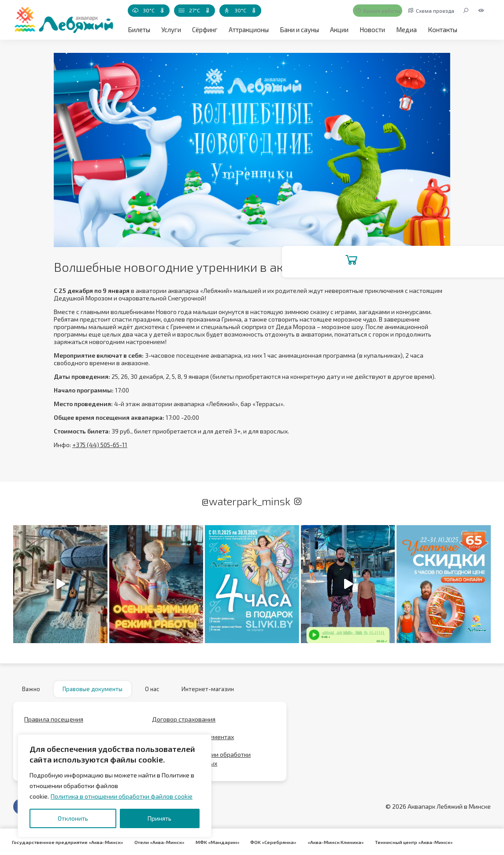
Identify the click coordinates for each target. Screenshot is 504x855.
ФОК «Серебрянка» (264, 842)
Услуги (170, 29)
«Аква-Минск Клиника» (323, 842)
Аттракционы (246, 29)
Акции (335, 29)
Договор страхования (184, 723)
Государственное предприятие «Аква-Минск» (66, 842)
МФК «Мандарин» (211, 842)
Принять (159, 818)
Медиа (400, 29)
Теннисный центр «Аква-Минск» (399, 842)
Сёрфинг (203, 29)
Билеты (139, 29)
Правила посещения (54, 723)
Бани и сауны (296, 29)
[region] (115, 786)
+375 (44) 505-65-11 (100, 445)
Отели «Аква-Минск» (155, 842)
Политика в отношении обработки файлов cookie (122, 796)
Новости (367, 29)
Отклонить (73, 818)
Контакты (435, 29)
